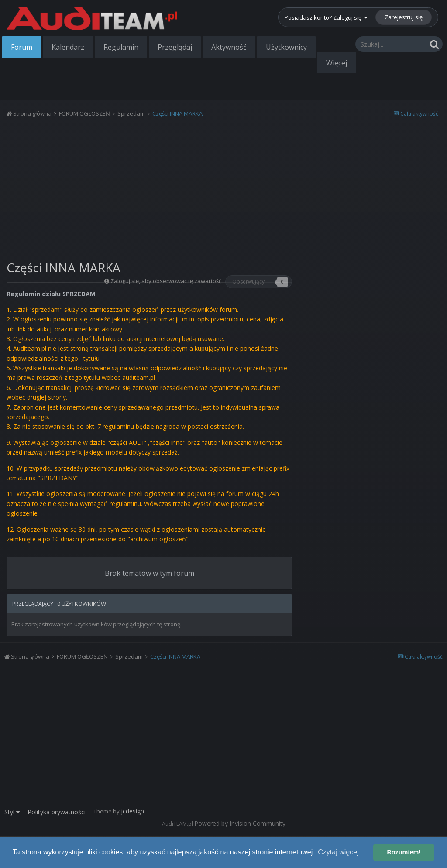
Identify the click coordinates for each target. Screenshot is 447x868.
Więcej (337, 63)
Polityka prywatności (57, 812)
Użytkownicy (286, 47)
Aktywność (229, 47)
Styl (12, 812)
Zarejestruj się (404, 17)
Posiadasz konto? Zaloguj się (326, 17)
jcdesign (132, 811)
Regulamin (121, 47)
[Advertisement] (149, 191)
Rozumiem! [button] (404, 852)
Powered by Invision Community (240, 823)
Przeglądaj (175, 47)
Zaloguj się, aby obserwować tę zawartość (166, 281)
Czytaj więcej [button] (338, 852)
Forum (22, 47)
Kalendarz (68, 47)
